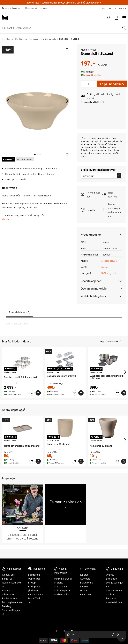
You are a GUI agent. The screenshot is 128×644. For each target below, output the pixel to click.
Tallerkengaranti (63, 590)
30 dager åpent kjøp (12, 8)
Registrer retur (10, 598)
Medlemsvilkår (62, 594)
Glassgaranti (61, 586)
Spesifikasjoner (91, 281)
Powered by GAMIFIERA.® (17, 324)
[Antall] (88, 84)
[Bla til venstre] (8, 101)
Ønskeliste (34, 590)
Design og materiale (94, 288)
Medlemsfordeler (63, 579)
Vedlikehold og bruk (93, 296)
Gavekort (85, 579)
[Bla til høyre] (67, 101)
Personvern (112, 598)
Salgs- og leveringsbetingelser (12, 583)
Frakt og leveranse (12, 602)
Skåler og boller (50, 39)
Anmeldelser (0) (20, 312)
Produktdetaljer (91, 235)
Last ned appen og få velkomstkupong (115, 210)
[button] (67, 154)
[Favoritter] (32, 393)
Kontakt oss (8, 575)
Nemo (104, 267)
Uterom (84, 590)
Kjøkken (84, 575)
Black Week (34, 598)
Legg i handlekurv (112, 84)
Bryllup (32, 583)
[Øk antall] (93, 84)
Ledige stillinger (114, 583)
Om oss (110, 575)
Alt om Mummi (36, 594)
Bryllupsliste (35, 586)
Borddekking (21, 39)
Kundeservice (120, 8)
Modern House (89, 50)
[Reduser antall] (84, 84)
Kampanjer (86, 594)
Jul (30, 602)
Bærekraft (112, 579)
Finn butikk (106, 8)
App (108, 586)
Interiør (84, 586)
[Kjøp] (38, 393)
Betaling (6, 606)
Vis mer (6, 219)
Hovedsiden (7, 39)
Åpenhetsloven (114, 602)
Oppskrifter (34, 579)
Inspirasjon (34, 575)
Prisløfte (91, 210)
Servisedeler (35, 39)
